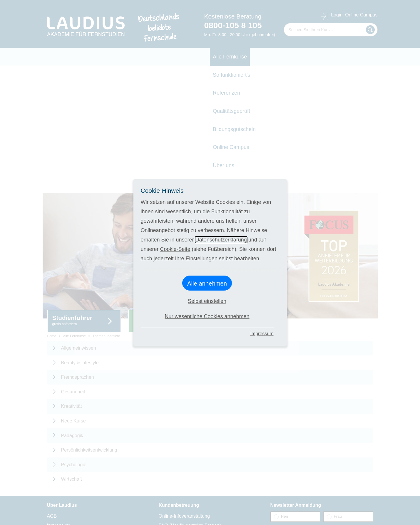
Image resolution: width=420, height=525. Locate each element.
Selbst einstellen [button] (207, 301)
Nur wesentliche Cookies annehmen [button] (207, 316)
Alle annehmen (207, 284)
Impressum (262, 334)
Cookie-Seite (175, 249)
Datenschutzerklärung (221, 240)
